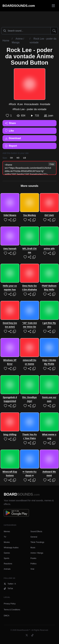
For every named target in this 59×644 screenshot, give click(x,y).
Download (13, 138)
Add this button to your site (16, 153)
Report (11, 146)
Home (6, 41)
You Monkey (29, 215)
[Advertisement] (30, 19)
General (34, 537)
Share (10, 123)
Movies (7, 542)
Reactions (8, 564)
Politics (34, 564)
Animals (7, 569)
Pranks (33, 558)
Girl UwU (49, 215)
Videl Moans (10, 215)
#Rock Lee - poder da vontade (29, 109)
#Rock (12, 104)
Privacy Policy (10, 604)
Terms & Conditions (12, 610)
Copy (52, 164)
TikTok (8, 589)
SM (11, 158)
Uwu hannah (10, 249)
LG (25, 158)
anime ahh (49, 249)
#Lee (20, 104)
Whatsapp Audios (11, 548)
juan (51, 116)
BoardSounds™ (24, 630)
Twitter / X (10, 584)
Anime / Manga (37, 553)
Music (33, 548)
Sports (7, 558)
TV (5, 537)
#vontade (45, 104)
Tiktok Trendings (37, 542)
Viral (32, 569)
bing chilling (10, 434)
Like (9, 131)
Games (7, 553)
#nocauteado (31, 104)
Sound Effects (36, 532)
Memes (7, 532)
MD (18, 158)
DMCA (7, 616)
